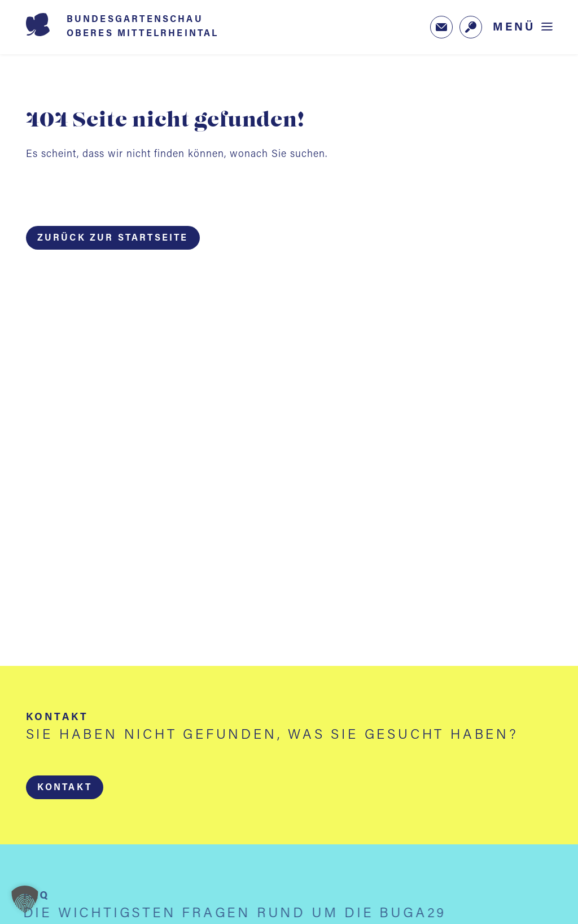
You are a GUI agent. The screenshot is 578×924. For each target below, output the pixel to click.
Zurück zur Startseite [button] (113, 238)
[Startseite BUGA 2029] (139, 27)
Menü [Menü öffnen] (514, 27)
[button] (64, 787)
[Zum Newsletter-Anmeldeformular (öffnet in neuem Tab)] (441, 27)
